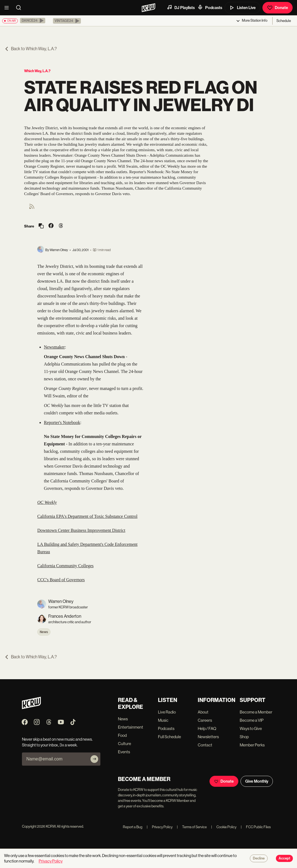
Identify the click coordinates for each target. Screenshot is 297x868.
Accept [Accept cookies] (284, 858)
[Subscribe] (94, 759)
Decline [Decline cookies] (259, 858)
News (44, 632)
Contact (205, 745)
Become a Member (256, 712)
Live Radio (167, 712)
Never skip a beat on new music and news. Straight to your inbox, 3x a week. (57, 742)
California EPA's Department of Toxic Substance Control (87, 516)
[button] (33, 21)
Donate (278, 8)
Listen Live (242, 8)
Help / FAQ (207, 728)
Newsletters (208, 737)
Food (122, 735)
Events (124, 752)
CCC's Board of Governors (61, 580)
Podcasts (210, 7)
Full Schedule (169, 737)
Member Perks (252, 745)
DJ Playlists (181, 7)
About (203, 712)
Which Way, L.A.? (37, 71)
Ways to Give (251, 728)
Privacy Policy (160, 827)
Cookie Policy (224, 827)
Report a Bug (133, 827)
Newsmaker (54, 347)
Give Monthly (257, 781)
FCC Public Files (256, 827)
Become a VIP (252, 720)
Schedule (284, 21)
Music (163, 720)
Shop (244, 737)
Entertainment (131, 727)
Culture (125, 744)
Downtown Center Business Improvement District (81, 530)
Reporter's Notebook (62, 422)
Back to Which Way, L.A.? (31, 49)
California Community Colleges (65, 566)
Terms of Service (192, 827)
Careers (205, 720)
